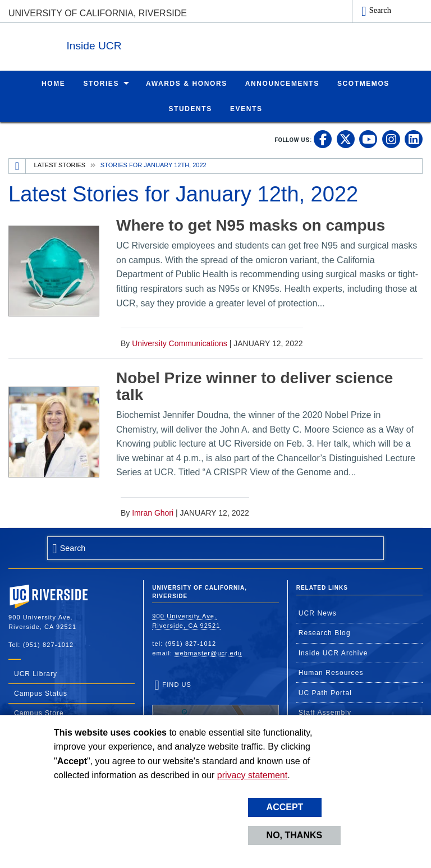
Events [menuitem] (246, 108)
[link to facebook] (323, 139)
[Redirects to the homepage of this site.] (17, 166)
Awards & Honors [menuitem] (187, 83)
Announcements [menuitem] (282, 83)
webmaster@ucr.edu (208, 653)
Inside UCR (145, 44)
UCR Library (36, 673)
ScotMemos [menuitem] (363, 83)
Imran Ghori (153, 512)
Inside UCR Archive (333, 653)
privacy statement (252, 775)
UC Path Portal (325, 692)
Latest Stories (60, 164)
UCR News (318, 613)
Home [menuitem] (53, 83)
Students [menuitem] (190, 108)
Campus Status (41, 693)
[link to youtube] (368, 139)
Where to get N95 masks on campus (251, 225)
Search (380, 10)
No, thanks (295, 835)
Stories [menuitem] (101, 83)
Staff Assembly (325, 712)
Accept (285, 807)
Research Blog (325, 632)
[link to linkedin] (414, 139)
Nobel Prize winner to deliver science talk (255, 386)
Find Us (215, 715)
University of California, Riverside (98, 13)
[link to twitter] (346, 139)
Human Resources (331, 672)
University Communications (180, 343)
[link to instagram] (391, 139)
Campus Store (39, 713)
